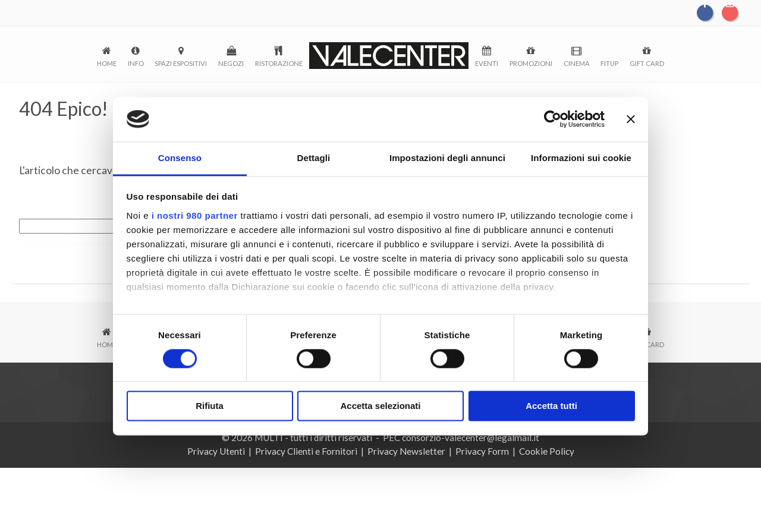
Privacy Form (482, 451)
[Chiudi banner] (631, 119)
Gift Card (647, 63)
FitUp (609, 63)
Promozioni (531, 63)
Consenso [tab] (180, 158)
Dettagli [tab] (314, 158)
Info (136, 63)
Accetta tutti (551, 407)
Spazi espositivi (181, 63)
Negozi (231, 63)
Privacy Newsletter (406, 451)
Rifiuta (210, 407)
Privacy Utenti (216, 451)
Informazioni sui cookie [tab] (581, 158)
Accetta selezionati (380, 407)
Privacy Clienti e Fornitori (306, 451)
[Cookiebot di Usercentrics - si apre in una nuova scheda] (553, 119)
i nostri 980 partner (195, 216)
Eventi (487, 63)
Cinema (577, 63)
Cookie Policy (547, 451)
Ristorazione (279, 63)
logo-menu (389, 56)
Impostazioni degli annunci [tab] (447, 158)
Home (107, 63)
